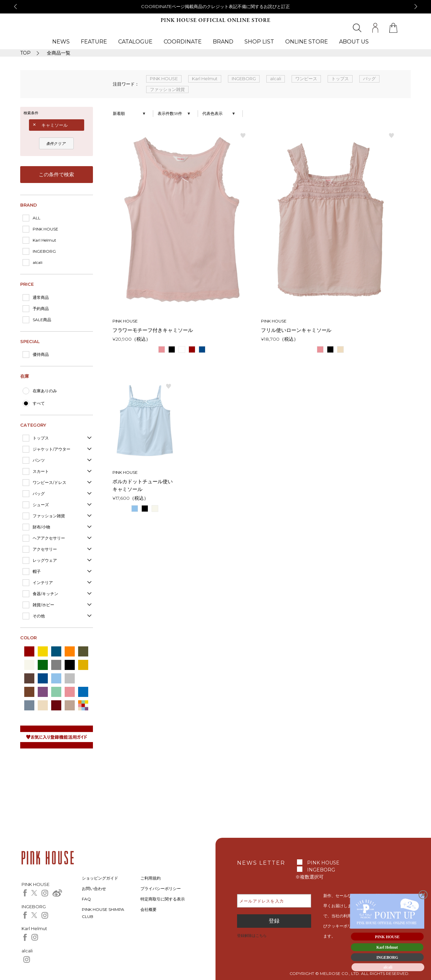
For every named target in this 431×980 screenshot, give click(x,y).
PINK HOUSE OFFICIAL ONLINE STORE (215, 20)
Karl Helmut (44, 240)
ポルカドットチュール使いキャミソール (143, 485)
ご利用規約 (151, 878)
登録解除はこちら (252, 936)
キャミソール (55, 125)
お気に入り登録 (243, 135)
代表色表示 (212, 113)
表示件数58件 (170, 113)
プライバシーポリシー (161, 889)
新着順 (119, 113)
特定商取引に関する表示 (163, 899)
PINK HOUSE (45, 229)
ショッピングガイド (100, 878)
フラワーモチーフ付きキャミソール (153, 330)
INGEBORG (44, 251)
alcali (38, 262)
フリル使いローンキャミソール (296, 330)
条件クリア (56, 144)
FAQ (86, 899)
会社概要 (148, 909)
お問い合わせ (94, 889)
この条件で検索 (56, 174)
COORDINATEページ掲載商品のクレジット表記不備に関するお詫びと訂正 (215, 6)
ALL (37, 218)
